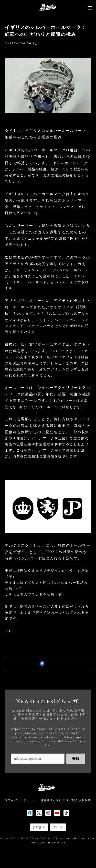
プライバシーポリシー (20, 800)
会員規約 (85, 800)
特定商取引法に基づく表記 (59, 800)
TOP (9, 631)
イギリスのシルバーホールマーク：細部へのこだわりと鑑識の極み (46, 31)
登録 (76, 759)
